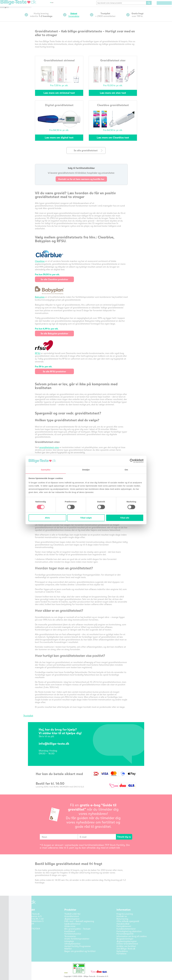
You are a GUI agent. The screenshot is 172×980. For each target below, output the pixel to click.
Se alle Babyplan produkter (59, 337)
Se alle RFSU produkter (59, 375)
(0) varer (160, 7)
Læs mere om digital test (64, 142)
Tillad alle (125, 518)
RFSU (42, 357)
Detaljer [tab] (86, 470)
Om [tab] (126, 470)
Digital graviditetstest (64, 109)
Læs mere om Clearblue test (117, 142)
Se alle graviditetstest (91, 154)
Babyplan (44, 301)
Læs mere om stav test (117, 97)
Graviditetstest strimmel (64, 64)
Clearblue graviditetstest (117, 109)
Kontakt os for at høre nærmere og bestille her (86, 183)
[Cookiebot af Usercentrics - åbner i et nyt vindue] (132, 461)
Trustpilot (33, 719)
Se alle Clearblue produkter (59, 283)
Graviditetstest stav (117, 64)
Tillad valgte (86, 518)
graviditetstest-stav (54, 451)
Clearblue (44, 265)
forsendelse (78, 19)
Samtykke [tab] (46, 470)
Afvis (47, 518)
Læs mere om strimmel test (64, 97)
